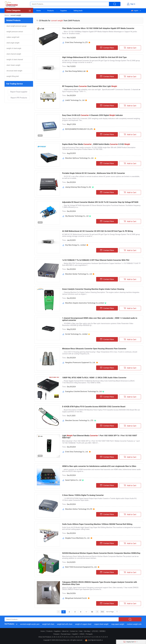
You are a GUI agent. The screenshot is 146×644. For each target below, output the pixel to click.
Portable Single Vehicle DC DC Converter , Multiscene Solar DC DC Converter (94, 173)
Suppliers (64, 11)
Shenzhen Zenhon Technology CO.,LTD (79, 509)
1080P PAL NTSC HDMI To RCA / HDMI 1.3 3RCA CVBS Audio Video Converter (94, 378)
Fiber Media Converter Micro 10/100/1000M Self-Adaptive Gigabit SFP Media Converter (98, 28)
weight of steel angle (14, 48)
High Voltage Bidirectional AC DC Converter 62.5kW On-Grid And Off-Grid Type (94, 57)
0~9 (106, 637)
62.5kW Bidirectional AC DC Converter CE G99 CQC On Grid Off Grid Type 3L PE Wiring (98, 231)
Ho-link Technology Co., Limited (76, 334)
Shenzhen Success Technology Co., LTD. (79, 420)
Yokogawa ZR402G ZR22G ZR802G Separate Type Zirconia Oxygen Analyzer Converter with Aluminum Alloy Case (100, 583)
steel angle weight (13, 43)
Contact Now (107, 48)
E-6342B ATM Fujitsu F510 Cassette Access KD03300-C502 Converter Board (94, 407)
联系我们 (103, 631)
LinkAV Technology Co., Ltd (75, 100)
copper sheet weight (103, 624)
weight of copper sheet (85, 624)
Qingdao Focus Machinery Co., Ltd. (77, 538)
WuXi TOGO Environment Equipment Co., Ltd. (81, 567)
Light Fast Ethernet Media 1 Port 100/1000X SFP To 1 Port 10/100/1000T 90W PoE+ (100, 437)
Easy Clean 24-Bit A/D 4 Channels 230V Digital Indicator (93, 115)
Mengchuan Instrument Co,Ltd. (76, 598)
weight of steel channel (15, 60)
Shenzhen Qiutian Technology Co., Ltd (78, 274)
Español (75, 634)
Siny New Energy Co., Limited (75, 245)
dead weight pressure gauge (16, 26)
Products (51, 11)
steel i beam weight (13, 65)
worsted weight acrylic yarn (32, 624)
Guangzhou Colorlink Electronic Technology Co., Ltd (83, 391)
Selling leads (78, 11)
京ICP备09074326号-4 (94, 640)
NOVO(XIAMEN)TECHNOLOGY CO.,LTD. (79, 129)
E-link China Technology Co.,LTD (76, 42)
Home (39, 11)
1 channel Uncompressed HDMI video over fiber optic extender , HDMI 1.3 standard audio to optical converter (100, 319)
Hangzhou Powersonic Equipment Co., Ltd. (80, 362)
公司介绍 (95, 631)
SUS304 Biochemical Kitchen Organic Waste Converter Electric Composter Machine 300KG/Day (101, 553)
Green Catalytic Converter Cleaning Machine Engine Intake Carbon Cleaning (93, 289)
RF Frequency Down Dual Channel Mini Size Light (90, 86)
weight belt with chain (67, 624)
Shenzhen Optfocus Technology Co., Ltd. (79, 158)
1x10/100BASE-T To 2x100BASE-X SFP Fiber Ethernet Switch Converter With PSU (96, 260)
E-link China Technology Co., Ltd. (77, 452)
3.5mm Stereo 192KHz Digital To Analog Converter (83, 495)
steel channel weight (14, 54)
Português (89, 634)
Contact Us (74, 631)
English (135, 11)
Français (56, 634)
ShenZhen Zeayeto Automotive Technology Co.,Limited (84, 303)
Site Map (87, 631)
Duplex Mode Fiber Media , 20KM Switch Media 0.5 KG (96, 144)
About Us (65, 631)
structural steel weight (14, 71)
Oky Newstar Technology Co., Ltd (77, 216)
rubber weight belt (13, 37)
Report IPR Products (19, 98)
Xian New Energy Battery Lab (75, 71)
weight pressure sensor (15, 32)
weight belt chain (50, 624)
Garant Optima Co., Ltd (73, 480)
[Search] (117, 612)
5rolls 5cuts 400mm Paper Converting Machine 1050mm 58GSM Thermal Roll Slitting (97, 524)
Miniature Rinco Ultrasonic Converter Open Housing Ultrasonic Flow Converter (94, 349)
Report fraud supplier (19, 92)
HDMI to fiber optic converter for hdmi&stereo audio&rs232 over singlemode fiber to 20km (99, 466)
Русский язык (66, 634)
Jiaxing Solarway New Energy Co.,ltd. (78, 187)
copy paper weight (120, 624)
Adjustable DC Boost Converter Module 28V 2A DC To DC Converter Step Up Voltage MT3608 (100, 202)
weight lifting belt (13, 76)
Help (81, 631)
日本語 (82, 634)
